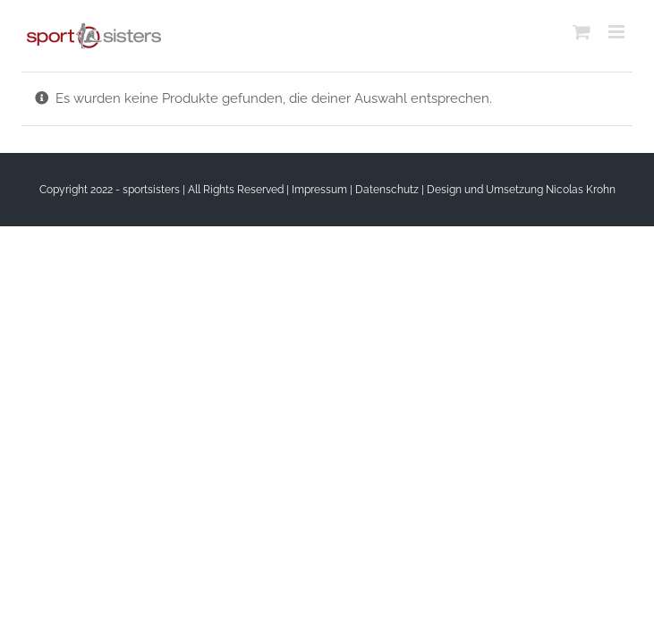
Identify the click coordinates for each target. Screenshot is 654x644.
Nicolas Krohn (581, 190)
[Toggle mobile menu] (618, 32)
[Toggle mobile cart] (582, 32)
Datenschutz (387, 190)
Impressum (319, 190)
